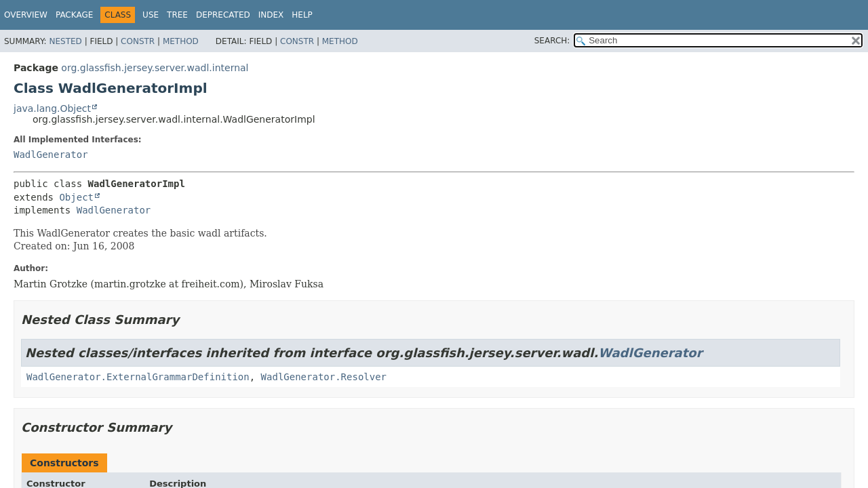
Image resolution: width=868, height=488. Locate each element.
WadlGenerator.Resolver (324, 377)
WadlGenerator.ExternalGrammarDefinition (138, 377)
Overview (26, 15)
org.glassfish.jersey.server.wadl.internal (155, 68)
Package (74, 15)
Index (271, 15)
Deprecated (223, 15)
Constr (138, 41)
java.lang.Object (52, 108)
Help (302, 15)
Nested (65, 41)
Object (76, 197)
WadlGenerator (51, 155)
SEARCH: (552, 41)
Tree (177, 15)
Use (151, 15)
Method (181, 41)
